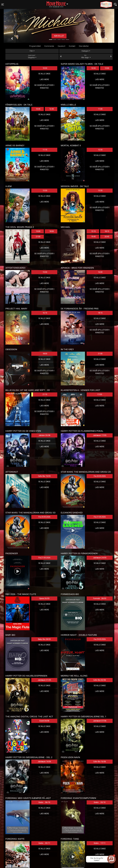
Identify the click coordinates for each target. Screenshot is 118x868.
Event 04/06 (44, 721)
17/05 (100, 394)
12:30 (100, 150)
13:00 (107, 68)
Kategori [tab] (85, 51)
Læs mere (44, 79)
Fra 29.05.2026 (100, 639)
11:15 (45, 150)
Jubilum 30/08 (44, 435)
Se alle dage (44, 74)
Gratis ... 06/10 (44, 802)
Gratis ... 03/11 (44, 843)
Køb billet (59, 36)
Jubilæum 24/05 (100, 558)
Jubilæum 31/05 (44, 680)
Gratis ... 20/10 (100, 802)
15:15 (93, 231)
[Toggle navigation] (3, 4)
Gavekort (61, 46)
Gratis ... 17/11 (100, 843)
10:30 (45, 68)
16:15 (45, 313)
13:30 (45, 191)
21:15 (39, 394)
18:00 (52, 231)
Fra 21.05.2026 (100, 517)
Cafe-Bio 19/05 (44, 476)
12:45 (52, 109)
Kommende (49, 46)
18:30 (45, 354)
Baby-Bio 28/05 (44, 639)
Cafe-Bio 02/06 (100, 680)
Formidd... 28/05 (100, 598)
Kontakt (72, 46)
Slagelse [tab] (32, 57)
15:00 (38, 231)
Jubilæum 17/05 (100, 435)
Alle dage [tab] (86, 57)
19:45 (93, 237)
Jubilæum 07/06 (100, 721)
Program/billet (35, 46)
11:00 (100, 109)
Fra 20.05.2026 (100, 476)
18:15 (107, 231)
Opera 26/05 (44, 598)
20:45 (107, 237)
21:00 (38, 237)
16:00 (100, 272)
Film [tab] (31, 51)
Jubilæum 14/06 (44, 762)
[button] (12, 38)
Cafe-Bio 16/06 (100, 762)
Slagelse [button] (58, 3)
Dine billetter (84, 46)
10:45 (38, 109)
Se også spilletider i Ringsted (44, 87)
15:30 (45, 272)
